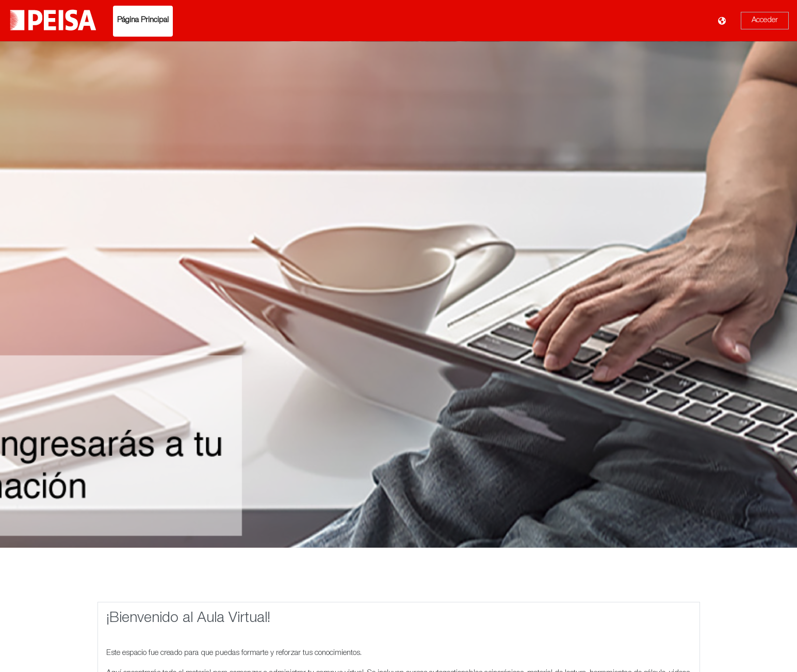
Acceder (765, 20)
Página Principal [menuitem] (143, 21)
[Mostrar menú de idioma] (723, 21)
